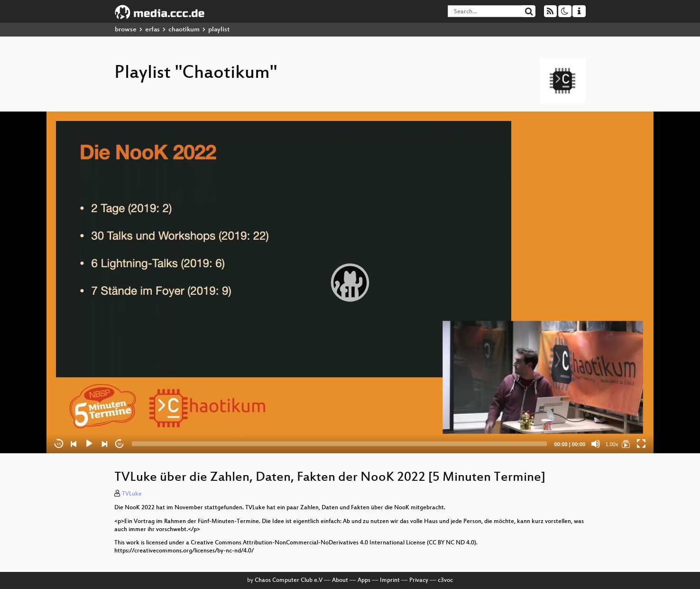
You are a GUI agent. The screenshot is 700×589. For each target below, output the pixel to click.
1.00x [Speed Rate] (612, 444)
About (340, 580)
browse (126, 30)
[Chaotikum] (626, 444)
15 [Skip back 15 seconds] (59, 444)
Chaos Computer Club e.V (289, 580)
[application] (350, 282)
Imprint (390, 580)
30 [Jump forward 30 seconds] (120, 444)
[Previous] (74, 444)
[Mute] (596, 444)
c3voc (445, 580)
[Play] (89, 444)
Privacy (419, 580)
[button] (350, 282)
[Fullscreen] (641, 444)
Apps (364, 580)
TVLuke (132, 494)
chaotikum (184, 30)
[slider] (339, 444)
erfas (152, 30)
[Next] (104, 444)
